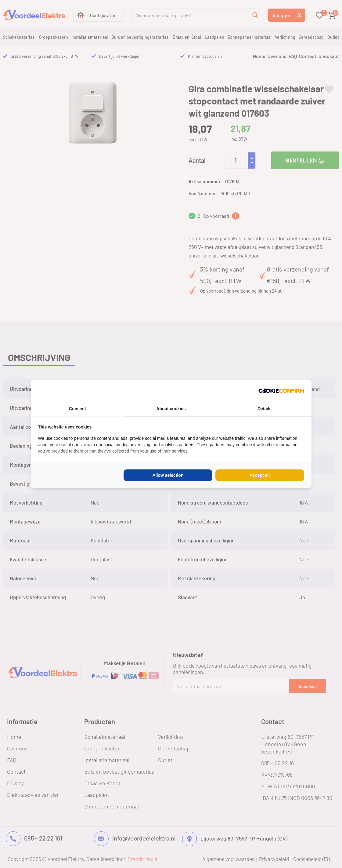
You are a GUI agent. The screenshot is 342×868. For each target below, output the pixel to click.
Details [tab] (265, 409)
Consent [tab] (77, 409)
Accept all (260, 475)
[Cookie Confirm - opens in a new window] (281, 391)
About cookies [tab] (171, 409)
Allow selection (168, 475)
